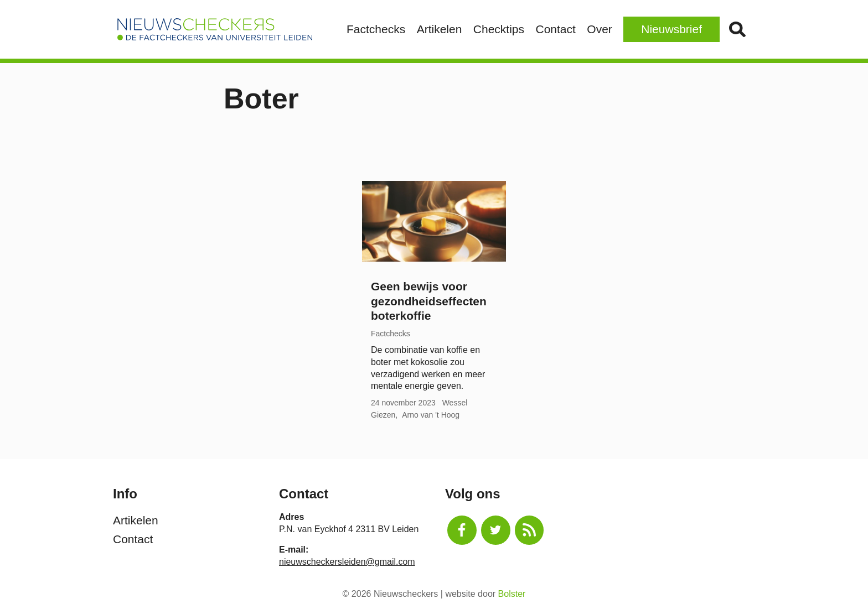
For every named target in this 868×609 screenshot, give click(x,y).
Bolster (512, 594)
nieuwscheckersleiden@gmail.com (347, 562)
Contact (555, 29)
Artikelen (440, 29)
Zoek (737, 29)
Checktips (499, 29)
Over (600, 29)
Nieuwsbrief (671, 29)
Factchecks (376, 29)
